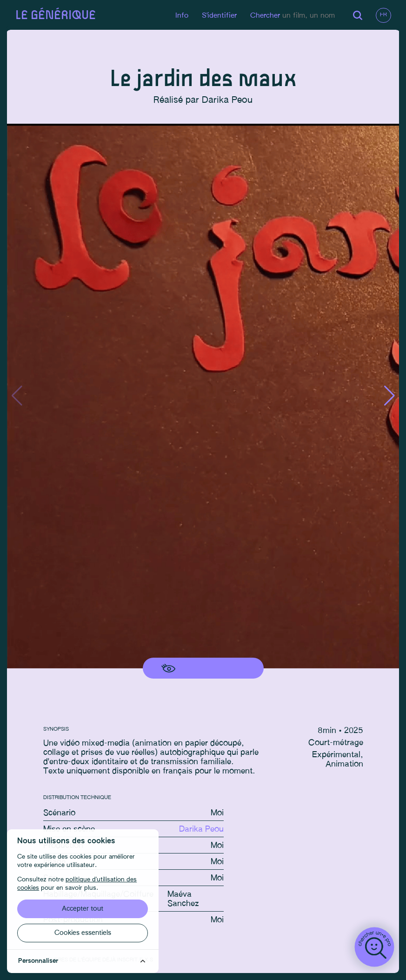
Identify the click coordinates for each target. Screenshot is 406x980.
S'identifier (218, 16)
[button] (388, 397)
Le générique (57, 16)
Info (180, 16)
